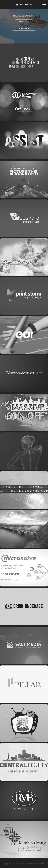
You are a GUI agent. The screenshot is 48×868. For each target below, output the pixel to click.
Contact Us (24, 22)
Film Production (24, 28)
